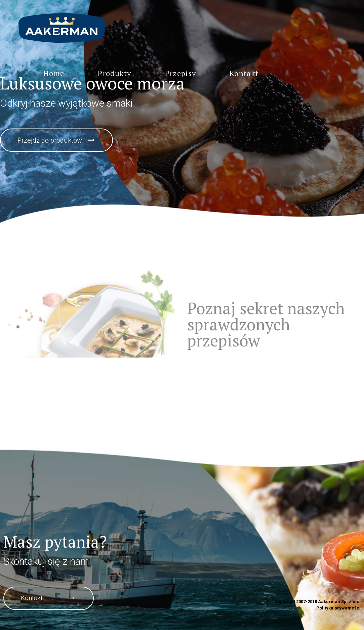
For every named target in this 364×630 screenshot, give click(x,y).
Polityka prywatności (338, 608)
